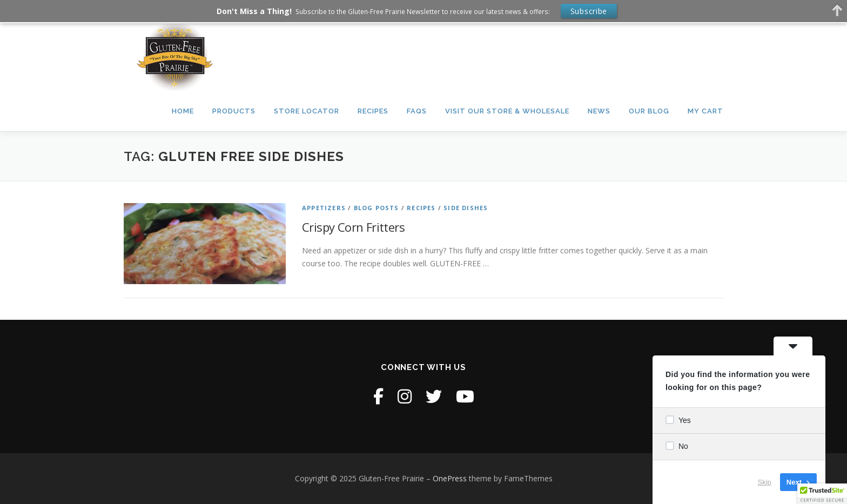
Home (183, 111)
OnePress (450, 478)
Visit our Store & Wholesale (507, 111)
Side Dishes (466, 208)
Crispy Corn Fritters (353, 227)
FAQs (417, 111)
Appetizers (324, 208)
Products (234, 111)
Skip (765, 482)
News (599, 111)
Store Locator (307, 111)
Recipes (373, 111)
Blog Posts (377, 208)
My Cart (705, 111)
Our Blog (649, 111)
